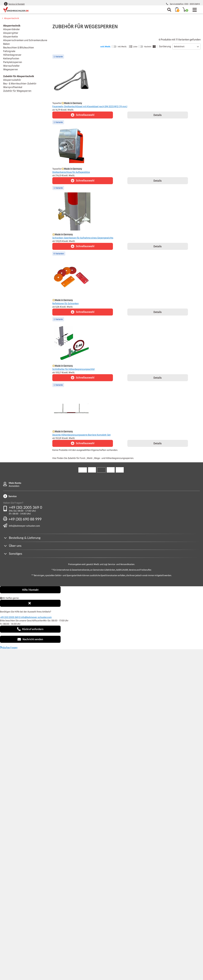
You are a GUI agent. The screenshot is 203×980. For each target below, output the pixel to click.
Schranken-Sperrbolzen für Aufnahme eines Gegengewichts (83, 238)
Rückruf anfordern (30, 629)
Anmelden (14, 486)
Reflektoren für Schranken (65, 303)
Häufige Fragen (9, 648)
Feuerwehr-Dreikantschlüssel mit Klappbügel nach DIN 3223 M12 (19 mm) (90, 106)
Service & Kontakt (16, 4)
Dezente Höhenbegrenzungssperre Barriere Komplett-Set (81, 435)
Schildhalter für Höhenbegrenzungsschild (73, 369)
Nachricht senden (30, 639)
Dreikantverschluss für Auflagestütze (71, 172)
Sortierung (165, 46)
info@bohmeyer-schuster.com (24, 526)
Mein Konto (15, 483)
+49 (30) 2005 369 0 (25, 507)
